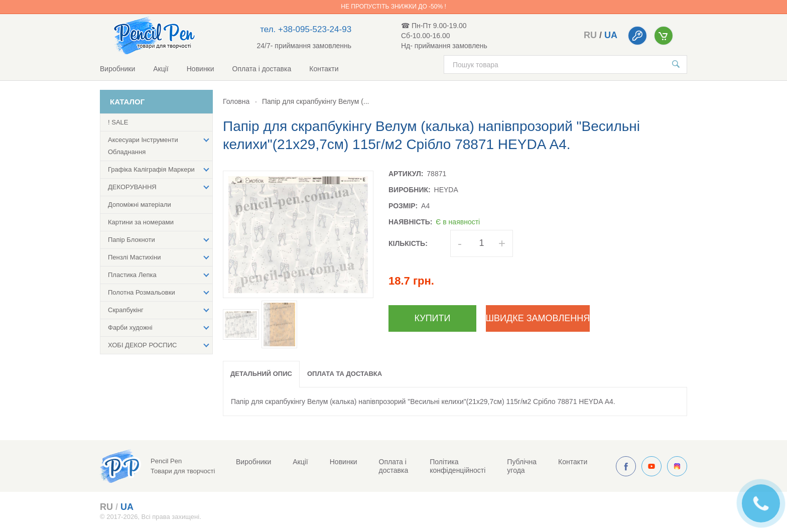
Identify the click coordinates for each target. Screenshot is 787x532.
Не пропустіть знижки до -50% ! (393, 7)
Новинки (201, 69)
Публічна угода (522, 466)
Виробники (117, 69)
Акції (161, 69)
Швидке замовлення (538, 318)
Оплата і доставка (262, 69)
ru (590, 35)
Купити (433, 318)
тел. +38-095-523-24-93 (306, 29)
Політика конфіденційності (457, 466)
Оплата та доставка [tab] (345, 374)
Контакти (324, 69)
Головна (236, 101)
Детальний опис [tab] (261, 374)
